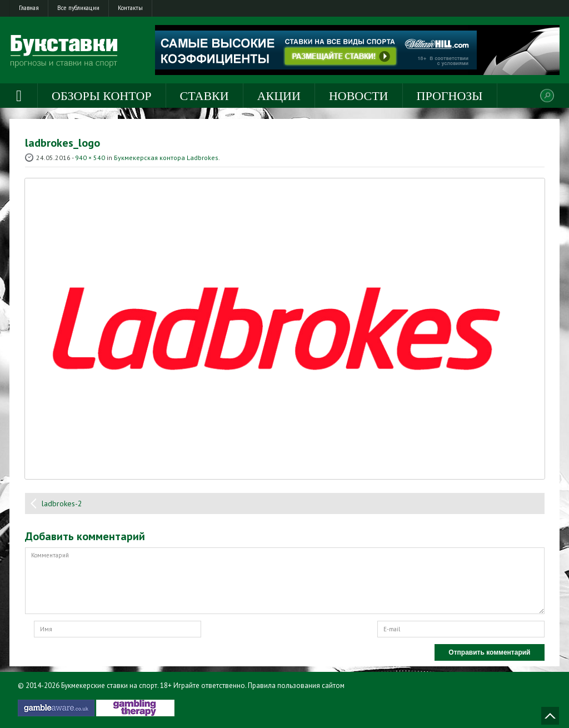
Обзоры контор (102, 96)
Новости (359, 96)
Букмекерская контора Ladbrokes (166, 158)
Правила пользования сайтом (296, 685)
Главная (29, 8)
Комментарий (285, 581)
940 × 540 (90, 158)
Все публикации (78, 8)
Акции (279, 96)
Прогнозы (450, 96)
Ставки (204, 96)
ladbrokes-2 (62, 503)
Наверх (550, 716)
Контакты (130, 8)
